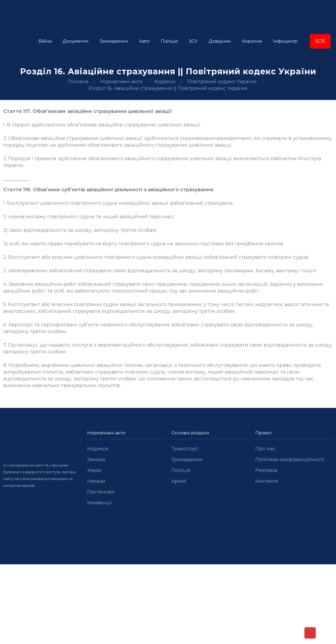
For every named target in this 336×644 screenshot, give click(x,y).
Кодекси (165, 82)
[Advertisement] (168, 604)
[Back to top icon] (310, 633)
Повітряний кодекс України (222, 82)
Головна (78, 82)
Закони (96, 459)
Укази (94, 470)
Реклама (266, 470)
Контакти (267, 481)
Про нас (265, 449)
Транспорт (185, 449)
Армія (179, 481)
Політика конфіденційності (290, 459)
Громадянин (187, 459)
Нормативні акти (121, 82)
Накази (96, 481)
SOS (320, 41)
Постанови (101, 492)
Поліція (181, 470)
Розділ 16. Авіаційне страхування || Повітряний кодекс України (168, 88)
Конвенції (100, 503)
